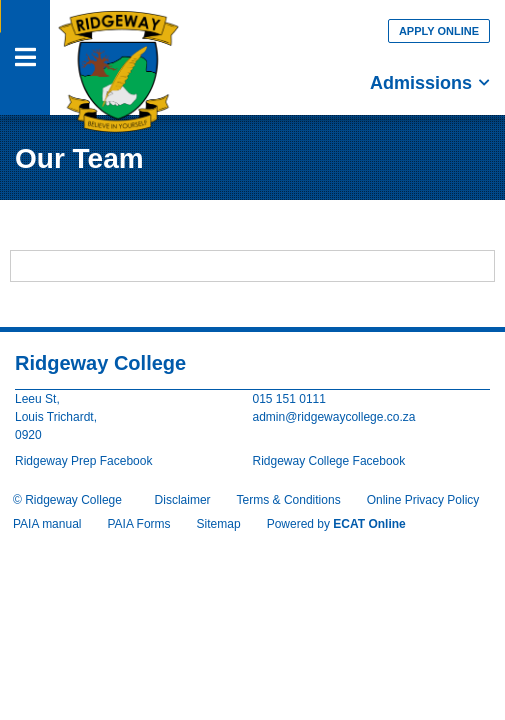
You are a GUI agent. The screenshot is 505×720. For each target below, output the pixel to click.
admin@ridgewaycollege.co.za (334, 417)
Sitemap (219, 524)
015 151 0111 (289, 399)
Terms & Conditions (289, 500)
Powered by (336, 524)
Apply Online (439, 31)
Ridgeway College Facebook (329, 461)
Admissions (430, 83)
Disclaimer (183, 500)
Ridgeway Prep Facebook (83, 461)
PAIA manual (47, 524)
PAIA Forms (138, 524)
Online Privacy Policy (423, 500)
